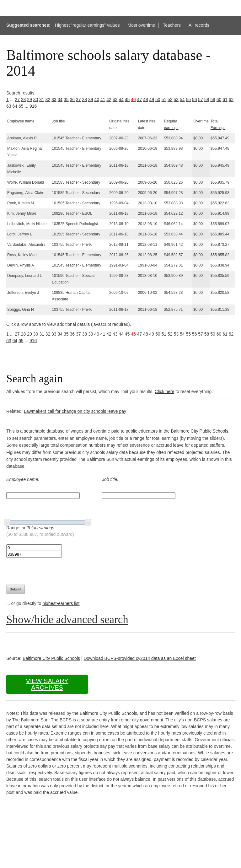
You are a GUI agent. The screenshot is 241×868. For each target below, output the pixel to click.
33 (54, 100)
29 (29, 100)
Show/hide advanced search (67, 620)
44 (121, 100)
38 (84, 100)
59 (213, 100)
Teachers (172, 25)
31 (42, 100)
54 (182, 100)
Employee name (21, 121)
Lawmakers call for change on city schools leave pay (75, 411)
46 (133, 100)
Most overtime (141, 25)
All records (199, 25)
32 (48, 100)
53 (176, 100)
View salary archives (47, 684)
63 (9, 106)
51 (164, 100)
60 (219, 100)
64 (15, 106)
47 (140, 100)
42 (109, 100)
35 (66, 100)
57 (201, 100)
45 (127, 100)
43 (115, 100)
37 (78, 100)
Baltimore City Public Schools (200, 431)
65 (21, 106)
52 (170, 100)
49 (152, 100)
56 (195, 100)
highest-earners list (61, 603)
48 (146, 100)
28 (24, 100)
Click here (164, 391)
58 (207, 100)
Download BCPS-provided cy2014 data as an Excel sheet (139, 658)
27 (17, 100)
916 (33, 106)
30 (36, 100)
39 (91, 100)
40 (97, 100)
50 (158, 100)
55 (188, 100)
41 (103, 100)
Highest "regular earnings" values (87, 25)
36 (72, 100)
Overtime (201, 121)
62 (231, 100)
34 (60, 100)
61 (225, 100)
